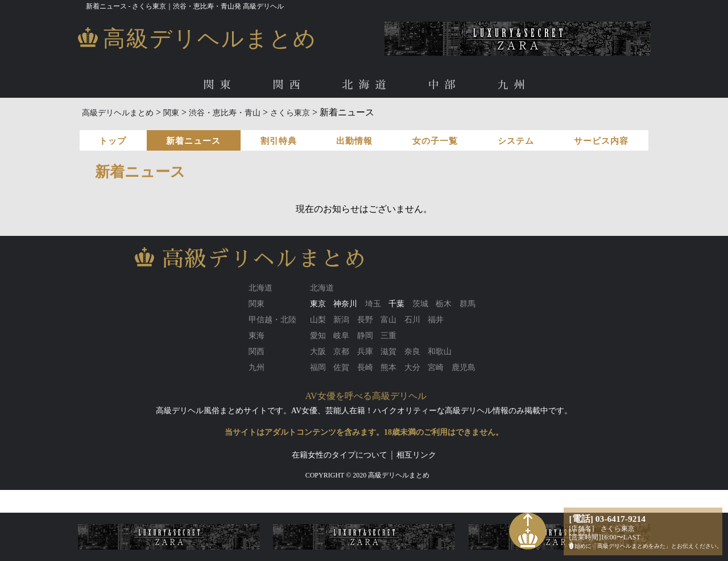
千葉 (396, 304)
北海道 (367, 85)
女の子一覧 (435, 141)
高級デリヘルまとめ (118, 113)
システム (516, 141)
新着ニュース (193, 141)
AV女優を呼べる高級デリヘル (366, 396)
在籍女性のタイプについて (340, 455)
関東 (220, 85)
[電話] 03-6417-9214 (608, 519)
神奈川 (345, 304)
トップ (113, 141)
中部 (445, 85)
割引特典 (279, 141)
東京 (318, 304)
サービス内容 (601, 141)
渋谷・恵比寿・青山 (225, 113)
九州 (514, 85)
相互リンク (416, 455)
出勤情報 (354, 141)
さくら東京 (290, 113)
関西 (289, 85)
